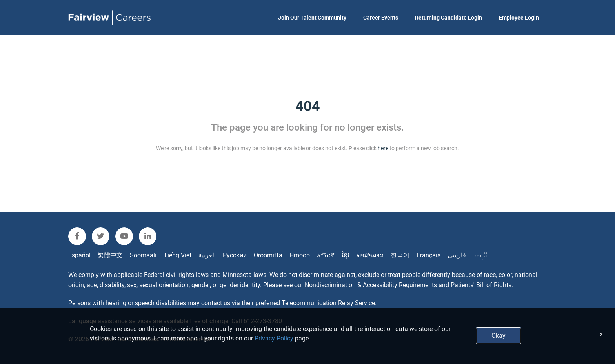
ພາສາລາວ (370, 255)
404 (308, 106)
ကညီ (481, 255)
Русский (235, 255)
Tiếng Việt (177, 255)
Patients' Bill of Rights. (482, 285)
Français (428, 255)
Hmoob (300, 255)
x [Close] (601, 334)
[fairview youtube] (124, 236)
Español (79, 255)
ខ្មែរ (346, 255)
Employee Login (519, 18)
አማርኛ (326, 255)
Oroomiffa (268, 255)
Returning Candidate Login (449, 18)
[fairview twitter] (101, 236)
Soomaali (143, 255)
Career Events (381, 18)
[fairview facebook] (77, 236)
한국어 (400, 255)
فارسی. (458, 255)
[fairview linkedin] (148, 236)
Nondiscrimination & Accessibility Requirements (371, 285)
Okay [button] (499, 336)
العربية (207, 255)
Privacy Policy (274, 338)
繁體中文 (110, 255)
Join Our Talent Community (312, 18)
